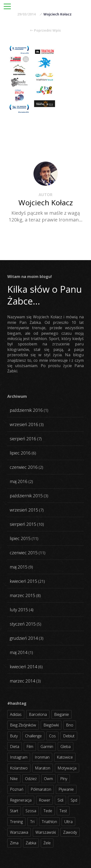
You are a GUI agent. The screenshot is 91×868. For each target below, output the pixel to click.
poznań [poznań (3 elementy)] (17, 789)
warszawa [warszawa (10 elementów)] (19, 832)
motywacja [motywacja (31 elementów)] (67, 768)
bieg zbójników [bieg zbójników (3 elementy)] (23, 725)
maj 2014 (19, 652)
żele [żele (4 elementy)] (47, 843)
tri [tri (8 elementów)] (32, 822)
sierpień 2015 (23, 524)
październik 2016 (26, 410)
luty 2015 (19, 610)
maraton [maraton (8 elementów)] (43, 768)
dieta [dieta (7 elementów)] (15, 747)
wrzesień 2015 (24, 510)
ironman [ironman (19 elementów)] (42, 757)
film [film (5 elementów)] (30, 747)
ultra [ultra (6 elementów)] (68, 822)
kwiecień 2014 (23, 667)
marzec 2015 (22, 595)
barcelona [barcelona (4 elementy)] (38, 714)
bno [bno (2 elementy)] (70, 725)
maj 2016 (19, 481)
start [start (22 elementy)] (14, 811)
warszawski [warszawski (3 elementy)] (46, 832)
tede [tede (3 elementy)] (48, 811)
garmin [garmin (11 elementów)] (47, 747)
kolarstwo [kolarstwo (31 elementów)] (19, 768)
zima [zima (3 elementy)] (14, 843)
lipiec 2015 (20, 538)
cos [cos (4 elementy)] (52, 736)
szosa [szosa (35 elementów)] (31, 811)
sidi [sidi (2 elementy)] (60, 800)
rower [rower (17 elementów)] (45, 800)
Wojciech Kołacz (58, 14)
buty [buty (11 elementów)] (14, 736)
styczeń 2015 (23, 624)
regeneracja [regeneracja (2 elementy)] (21, 800)
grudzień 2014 (24, 638)
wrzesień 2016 (24, 424)
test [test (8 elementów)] (63, 811)
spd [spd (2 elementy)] (74, 800)
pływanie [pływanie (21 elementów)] (66, 789)
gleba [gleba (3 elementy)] (66, 747)
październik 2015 (26, 496)
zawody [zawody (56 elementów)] (70, 832)
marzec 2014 (22, 681)
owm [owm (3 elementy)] (48, 779)
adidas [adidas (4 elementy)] (16, 714)
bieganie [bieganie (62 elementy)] (62, 714)
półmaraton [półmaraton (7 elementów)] (41, 789)
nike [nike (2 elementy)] (14, 779)
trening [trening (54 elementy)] (16, 822)
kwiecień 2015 (23, 581)
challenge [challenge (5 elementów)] (33, 736)
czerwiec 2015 (24, 553)
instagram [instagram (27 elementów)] (19, 757)
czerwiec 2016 (24, 467)
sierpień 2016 (23, 439)
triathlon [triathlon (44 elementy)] (49, 822)
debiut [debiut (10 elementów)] (69, 736)
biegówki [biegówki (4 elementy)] (51, 725)
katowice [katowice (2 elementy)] (65, 757)
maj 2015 (19, 567)
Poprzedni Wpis (45, 30)
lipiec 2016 (20, 453)
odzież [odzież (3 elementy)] (31, 779)
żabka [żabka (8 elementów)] (31, 843)
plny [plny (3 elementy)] (64, 779)
